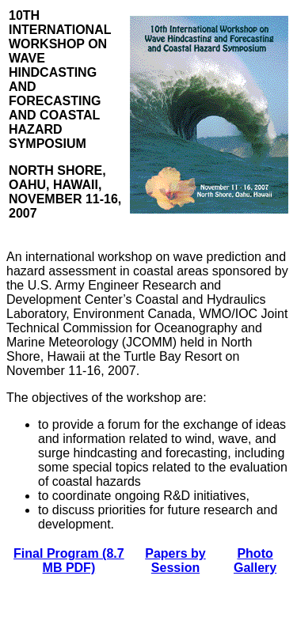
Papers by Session (175, 561)
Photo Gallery (255, 561)
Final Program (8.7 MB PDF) (69, 561)
